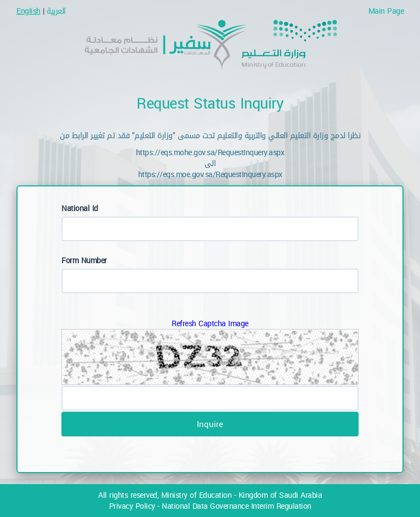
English (29, 11)
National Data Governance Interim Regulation (237, 506)
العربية (56, 11)
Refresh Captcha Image (210, 323)
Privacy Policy (132, 506)
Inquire (210, 424)
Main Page (384, 11)
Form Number (84, 260)
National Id (80, 208)
